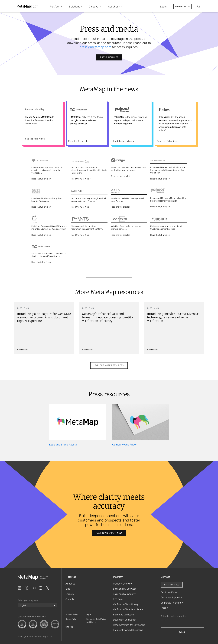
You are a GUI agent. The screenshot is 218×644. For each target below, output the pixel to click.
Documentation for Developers (129, 625)
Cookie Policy (72, 619)
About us (70, 584)
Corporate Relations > (172, 603)
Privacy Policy (72, 614)
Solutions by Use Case (125, 589)
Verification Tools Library (126, 604)
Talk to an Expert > (170, 592)
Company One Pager (124, 445)
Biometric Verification (124, 615)
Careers (70, 594)
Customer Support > (171, 598)
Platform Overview (123, 584)
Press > (164, 608)
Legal (89, 614)
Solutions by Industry (124, 594)
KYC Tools (118, 599)
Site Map (70, 627)
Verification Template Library (128, 609)
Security (70, 599)
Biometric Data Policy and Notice (96, 621)
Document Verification (125, 620)
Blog (68, 589)
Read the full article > (35, 139)
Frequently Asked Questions (128, 630)
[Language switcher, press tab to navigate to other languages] (37, 605)
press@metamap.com (95, 47)
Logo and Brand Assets (63, 445)
